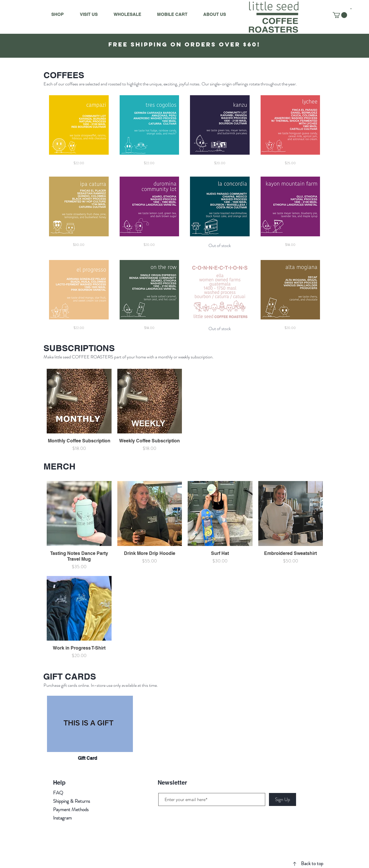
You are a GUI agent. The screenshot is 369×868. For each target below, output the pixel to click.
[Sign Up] (283, 799)
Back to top (312, 863)
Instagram (62, 818)
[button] (351, 9)
